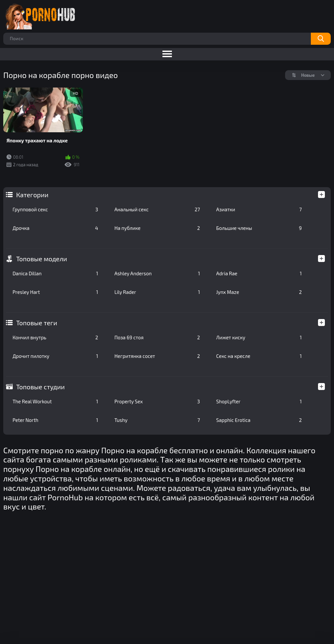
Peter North (55, 420)
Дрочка (55, 228)
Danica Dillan (55, 273)
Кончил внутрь (55, 337)
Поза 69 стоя (157, 337)
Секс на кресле (259, 356)
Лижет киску (259, 337)
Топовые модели (41, 259)
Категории (32, 195)
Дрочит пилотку (55, 356)
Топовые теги (37, 323)
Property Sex (157, 401)
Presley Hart (55, 292)
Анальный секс (157, 209)
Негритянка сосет (157, 356)
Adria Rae (259, 273)
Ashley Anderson (157, 273)
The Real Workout (55, 401)
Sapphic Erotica (259, 420)
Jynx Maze (259, 292)
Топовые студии (40, 387)
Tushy (157, 420)
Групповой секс (55, 209)
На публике (157, 228)
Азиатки (259, 209)
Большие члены (259, 228)
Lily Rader (157, 292)
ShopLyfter (259, 401)
